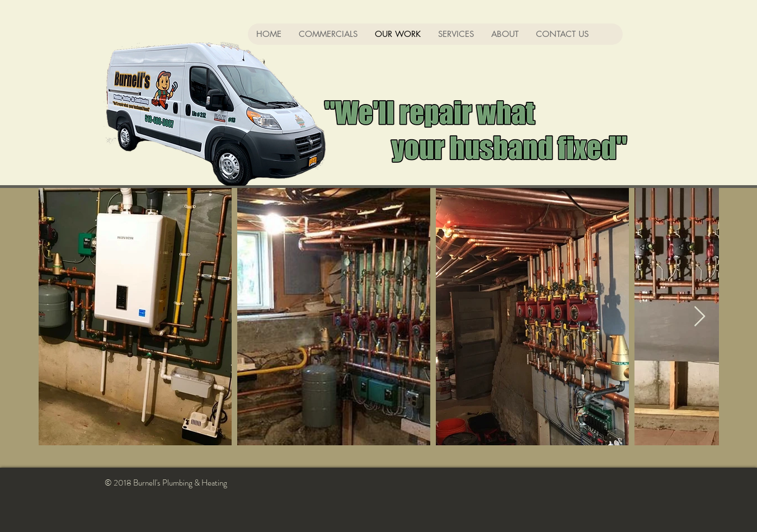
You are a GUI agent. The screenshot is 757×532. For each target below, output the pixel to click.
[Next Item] (700, 317)
